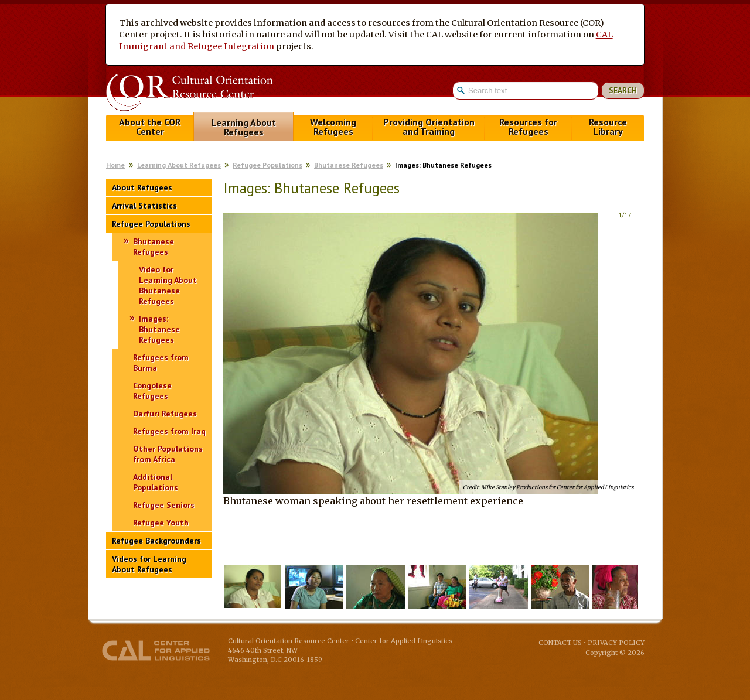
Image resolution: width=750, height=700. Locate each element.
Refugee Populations (267, 165)
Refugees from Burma (161, 363)
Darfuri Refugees (165, 414)
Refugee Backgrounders (156, 541)
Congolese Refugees (152, 391)
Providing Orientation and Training (429, 127)
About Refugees (142, 187)
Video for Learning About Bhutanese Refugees (168, 285)
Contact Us (560, 643)
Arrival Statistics (144, 206)
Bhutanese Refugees (349, 165)
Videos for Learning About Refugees (149, 564)
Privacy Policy (616, 643)
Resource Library (608, 127)
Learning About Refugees (244, 127)
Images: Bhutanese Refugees (159, 329)
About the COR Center (150, 127)
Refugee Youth (161, 523)
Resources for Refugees (528, 127)
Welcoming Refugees (333, 127)
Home (115, 165)
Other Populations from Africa (168, 454)
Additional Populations (156, 482)
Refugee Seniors (164, 505)
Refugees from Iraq (169, 431)
